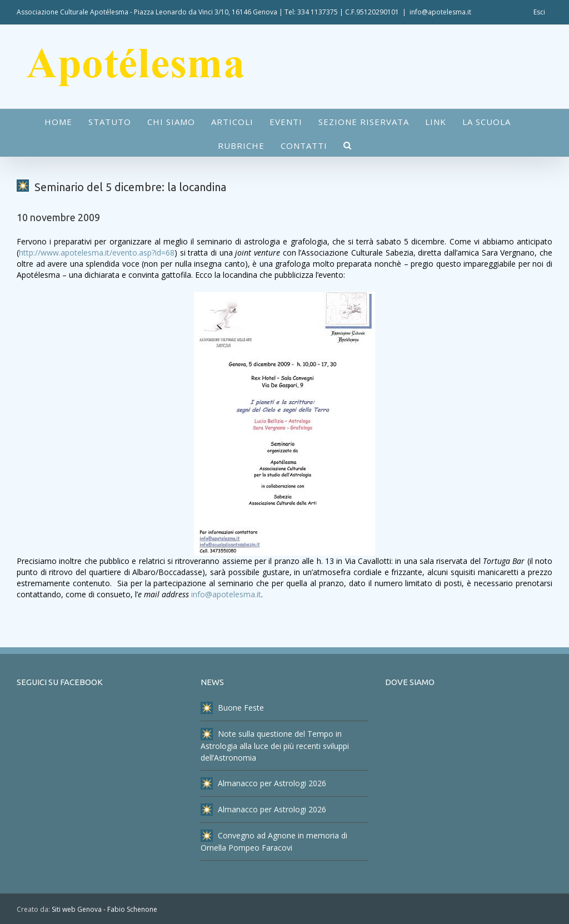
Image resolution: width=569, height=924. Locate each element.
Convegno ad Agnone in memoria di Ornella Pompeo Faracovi (274, 841)
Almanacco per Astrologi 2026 (263, 783)
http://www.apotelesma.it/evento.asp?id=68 (97, 253)
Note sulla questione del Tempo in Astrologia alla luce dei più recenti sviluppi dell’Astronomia (275, 745)
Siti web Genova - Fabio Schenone (104, 909)
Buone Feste (232, 708)
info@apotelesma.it (440, 12)
